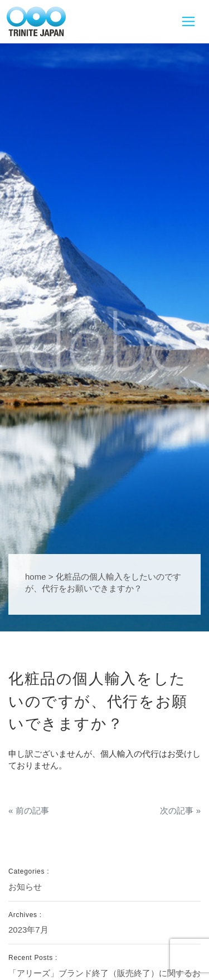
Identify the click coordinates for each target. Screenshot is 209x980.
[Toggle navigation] (188, 22)
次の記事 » (180, 810)
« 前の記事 (29, 810)
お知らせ (25, 887)
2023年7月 (28, 930)
